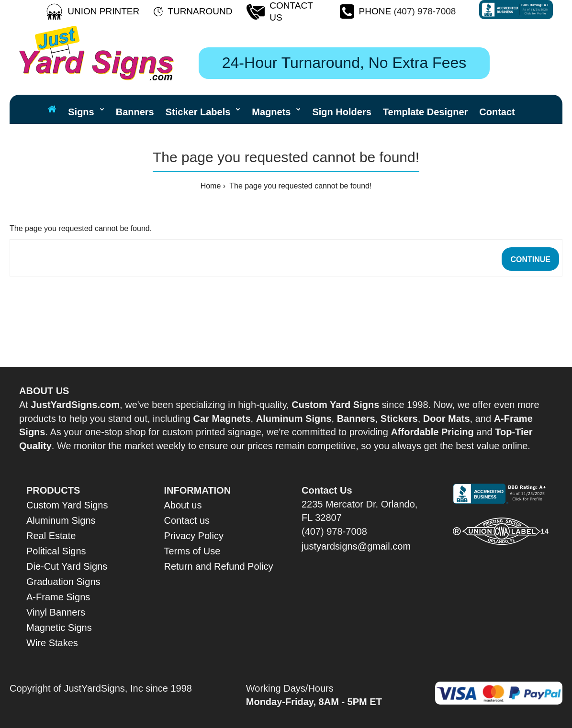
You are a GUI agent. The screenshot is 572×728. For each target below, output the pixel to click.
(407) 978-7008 (425, 11)
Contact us (187, 520)
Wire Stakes (52, 643)
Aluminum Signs (61, 520)
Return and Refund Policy (219, 566)
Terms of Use (192, 551)
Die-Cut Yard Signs (67, 566)
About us (183, 505)
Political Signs (56, 551)
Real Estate (51, 536)
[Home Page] (52, 109)
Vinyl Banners (56, 612)
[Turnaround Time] (200, 12)
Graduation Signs (63, 582)
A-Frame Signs (58, 597)
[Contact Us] (297, 12)
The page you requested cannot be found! (299, 186)
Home (211, 186)
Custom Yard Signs (67, 505)
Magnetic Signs (59, 628)
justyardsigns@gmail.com (356, 546)
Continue (530, 259)
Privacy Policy (194, 536)
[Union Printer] (103, 12)
